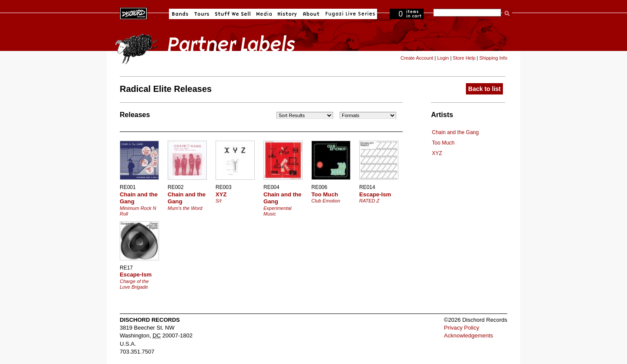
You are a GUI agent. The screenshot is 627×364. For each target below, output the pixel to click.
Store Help (464, 58)
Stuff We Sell (233, 14)
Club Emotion (326, 201)
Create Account (417, 58)
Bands (180, 14)
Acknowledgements (469, 335)
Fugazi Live (349, 14)
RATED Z (369, 201)
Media (264, 14)
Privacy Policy (462, 328)
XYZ (437, 153)
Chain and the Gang (455, 132)
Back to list (484, 89)
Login (443, 58)
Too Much (443, 143)
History (287, 14)
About (311, 14)
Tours (202, 14)
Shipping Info (493, 58)
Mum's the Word (185, 208)
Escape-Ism (375, 194)
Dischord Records (133, 13)
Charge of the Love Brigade (134, 284)
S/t (218, 201)
